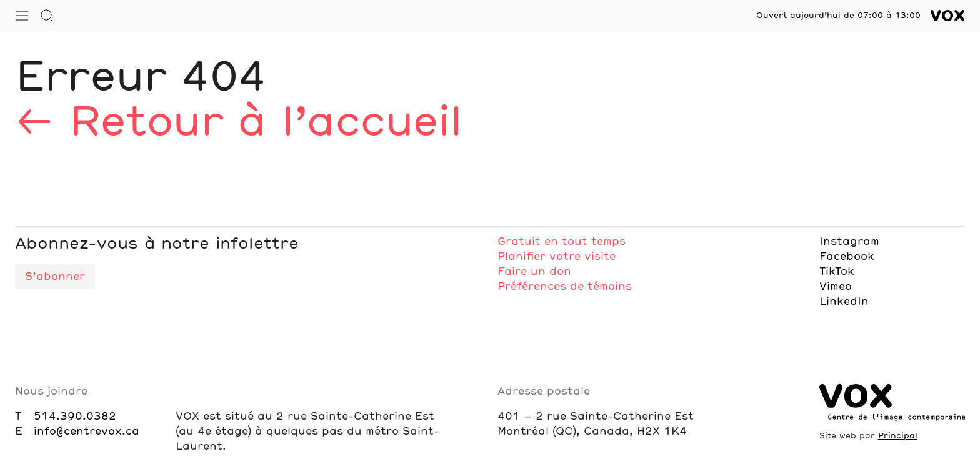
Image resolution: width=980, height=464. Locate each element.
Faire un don (534, 272)
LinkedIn (844, 302)
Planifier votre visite (557, 257)
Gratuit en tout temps (562, 242)
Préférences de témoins (565, 287)
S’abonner (55, 277)
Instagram (849, 242)
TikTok (837, 272)
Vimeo (836, 287)
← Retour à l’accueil (238, 124)
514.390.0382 (75, 417)
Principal (898, 436)
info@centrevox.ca (87, 432)
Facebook (847, 257)
